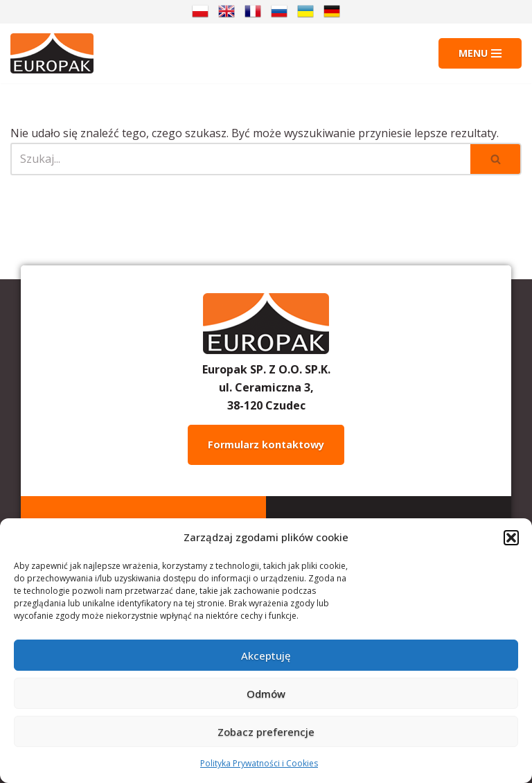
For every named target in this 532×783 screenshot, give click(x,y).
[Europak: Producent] (52, 53)
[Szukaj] (240, 159)
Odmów (266, 694)
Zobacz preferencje (266, 732)
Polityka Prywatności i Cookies (259, 763)
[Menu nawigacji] (480, 53)
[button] (511, 538)
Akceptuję (266, 656)
